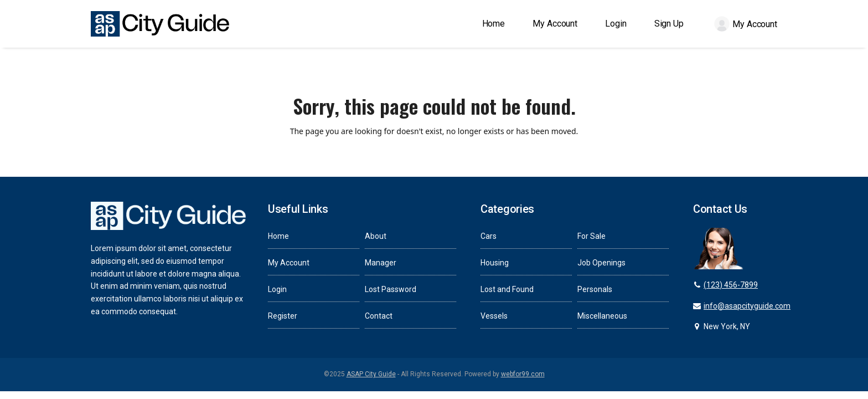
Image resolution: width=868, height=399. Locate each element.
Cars (489, 236)
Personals (595, 289)
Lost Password (391, 289)
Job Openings (601, 263)
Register (283, 316)
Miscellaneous (602, 316)
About (376, 236)
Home (278, 236)
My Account (289, 263)
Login (277, 289)
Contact (379, 316)
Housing (495, 263)
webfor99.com (523, 374)
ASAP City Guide (371, 374)
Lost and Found (507, 289)
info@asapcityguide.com (747, 306)
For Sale (591, 236)
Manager (381, 263)
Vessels (494, 316)
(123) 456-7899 (731, 285)
